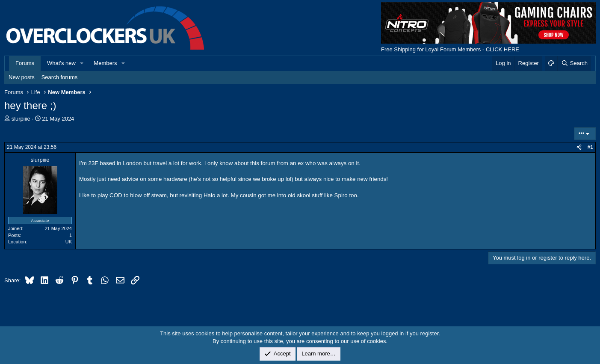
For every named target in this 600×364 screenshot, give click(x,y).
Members (105, 63)
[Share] (579, 147)
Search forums (60, 77)
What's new (61, 63)
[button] (82, 63)
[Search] (574, 63)
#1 (590, 147)
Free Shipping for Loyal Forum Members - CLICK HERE (450, 49)
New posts (22, 77)
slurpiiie (21, 119)
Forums (25, 63)
